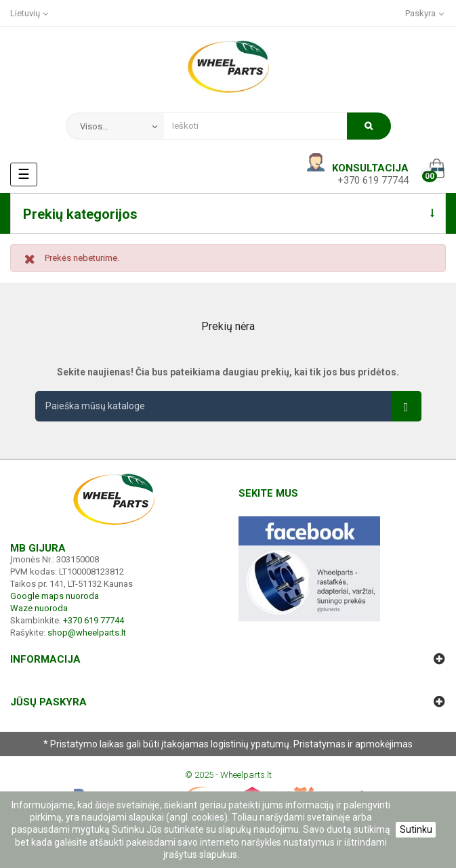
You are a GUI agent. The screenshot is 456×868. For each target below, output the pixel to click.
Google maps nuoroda (55, 596)
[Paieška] (228, 406)
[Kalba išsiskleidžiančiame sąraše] (30, 13)
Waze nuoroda (39, 608)
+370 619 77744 (373, 180)
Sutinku (416, 829)
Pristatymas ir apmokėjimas (353, 744)
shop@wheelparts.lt (87, 633)
